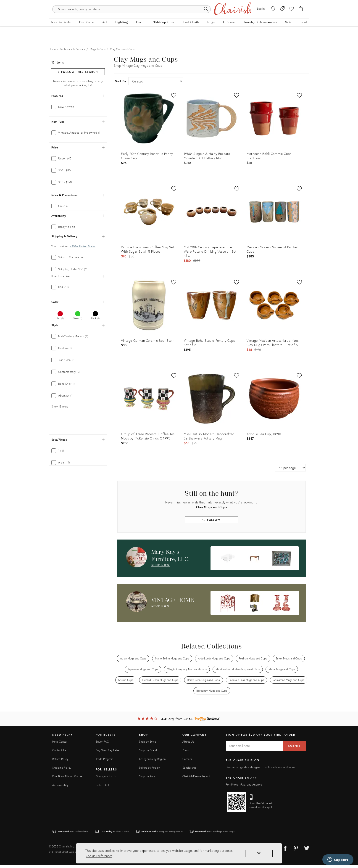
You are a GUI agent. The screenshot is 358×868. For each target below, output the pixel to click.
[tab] (78, 110)
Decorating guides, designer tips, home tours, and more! (261, 771)
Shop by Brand (148, 754)
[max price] (91, 260)
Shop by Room (148, 780)
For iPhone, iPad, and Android (244, 788)
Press (186, 754)
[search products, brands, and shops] (179, 18)
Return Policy (60, 762)
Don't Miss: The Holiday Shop (179, 3)
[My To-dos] (273, 18)
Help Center (60, 745)
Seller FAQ (102, 788)
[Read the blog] (303, 34)
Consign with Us (106, 780)
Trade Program (105, 762)
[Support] (338, 860)
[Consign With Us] (282, 18)
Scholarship (190, 771)
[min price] (65, 260)
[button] (291, 18)
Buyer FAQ (102, 745)
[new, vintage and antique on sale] (288, 34)
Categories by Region (152, 762)
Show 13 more (60, 595)
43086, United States (83, 357)
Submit (294, 749)
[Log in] (262, 18)
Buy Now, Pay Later (108, 754)
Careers (187, 762)
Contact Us (59, 754)
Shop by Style (148, 745)
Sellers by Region (150, 771)
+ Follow (78, 75)
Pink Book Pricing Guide (67, 780)
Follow (212, 523)
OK (259, 853)
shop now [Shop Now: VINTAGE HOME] (161, 609)
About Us (188, 745)
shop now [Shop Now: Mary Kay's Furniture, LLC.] (161, 568)
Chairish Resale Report (196, 780)
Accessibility (60, 788)
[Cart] (301, 18)
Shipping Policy (62, 771)
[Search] (228, 18)
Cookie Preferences (99, 856)
